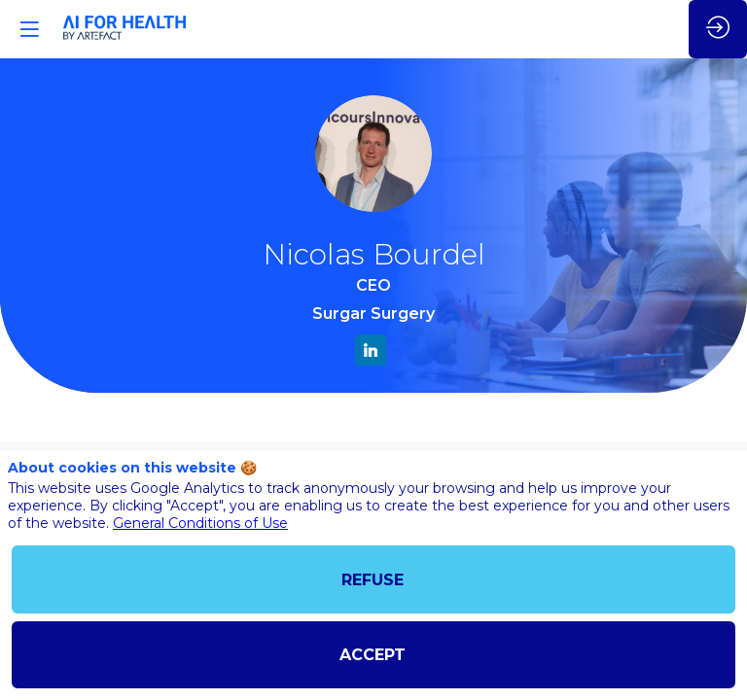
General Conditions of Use (200, 523)
